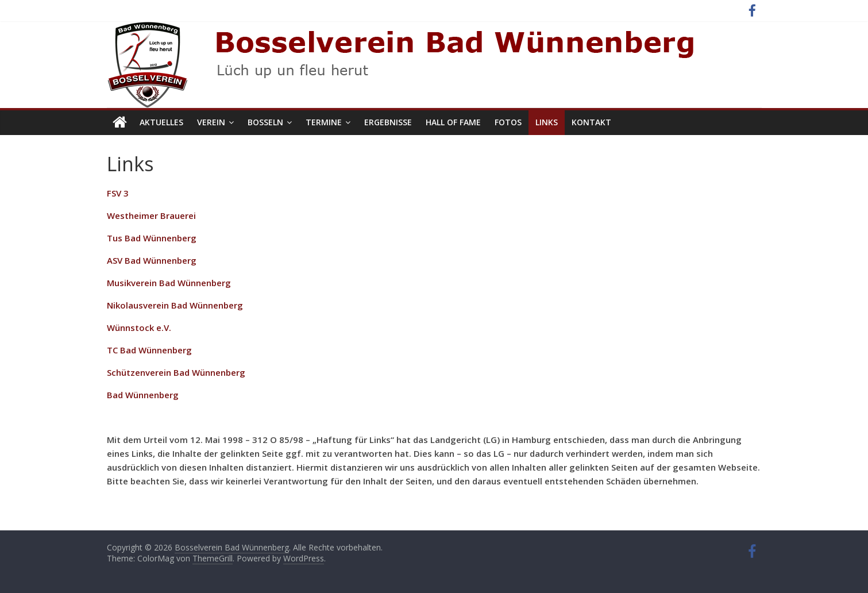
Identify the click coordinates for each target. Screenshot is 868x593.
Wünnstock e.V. (139, 328)
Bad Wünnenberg (143, 395)
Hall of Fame (453, 122)
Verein (211, 122)
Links (547, 122)
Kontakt (591, 122)
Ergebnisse (388, 122)
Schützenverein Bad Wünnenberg (176, 372)
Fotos (508, 122)
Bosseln (265, 122)
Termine (324, 122)
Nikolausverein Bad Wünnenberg (175, 305)
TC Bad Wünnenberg (149, 350)
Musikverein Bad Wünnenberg (169, 283)
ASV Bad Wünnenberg (152, 260)
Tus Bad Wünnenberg (152, 238)
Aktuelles (161, 122)
